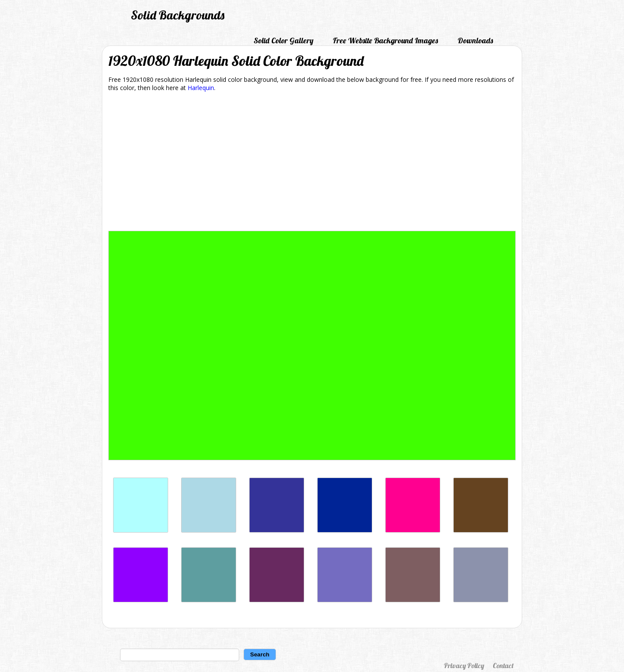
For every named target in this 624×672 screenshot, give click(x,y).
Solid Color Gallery (283, 40)
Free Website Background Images (385, 40)
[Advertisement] (312, 163)
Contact (503, 666)
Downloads (475, 40)
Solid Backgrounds (178, 15)
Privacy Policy (464, 666)
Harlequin (201, 88)
